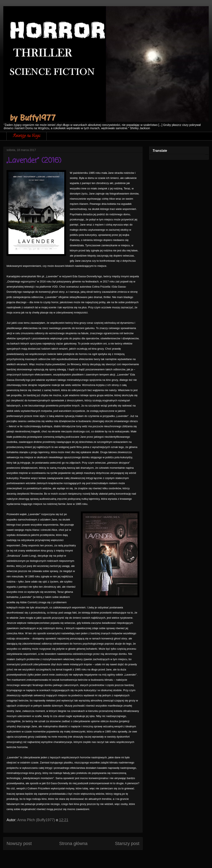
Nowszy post (19, 843)
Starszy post (127, 843)
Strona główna (73, 843)
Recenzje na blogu (26, 136)
